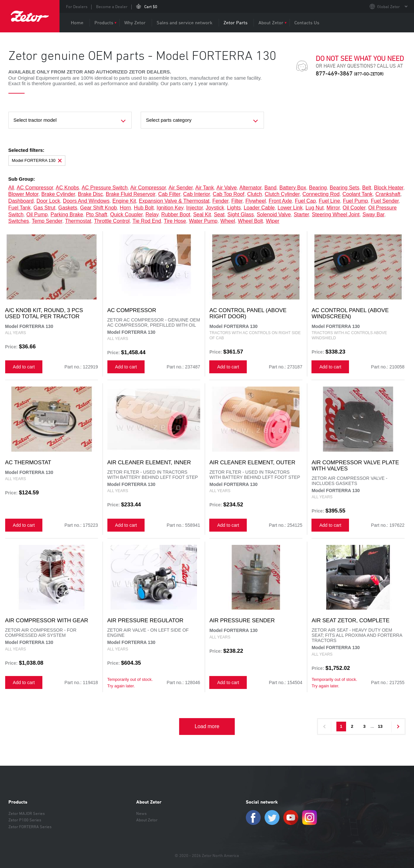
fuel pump (355, 201)
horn (125, 208)
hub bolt (144, 208)
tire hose (175, 221)
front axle (280, 201)
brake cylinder (58, 194)
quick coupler (126, 214)
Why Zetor (135, 23)
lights (234, 208)
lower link (290, 208)
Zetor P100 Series (25, 820)
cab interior (196, 194)
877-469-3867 (350, 73)
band (270, 188)
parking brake (67, 214)
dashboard (21, 201)
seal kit (202, 214)
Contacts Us (307, 23)
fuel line (329, 201)
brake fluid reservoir (131, 194)
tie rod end (147, 221)
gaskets (68, 208)
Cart (151, 6)
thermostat (78, 221)
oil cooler (354, 208)
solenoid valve (274, 214)
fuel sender (385, 201)
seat (219, 214)
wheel (228, 221)
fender (220, 201)
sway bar (374, 214)
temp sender (47, 221)
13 (380, 726)
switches (19, 221)
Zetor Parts (235, 23)
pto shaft (97, 214)
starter (301, 214)
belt (367, 188)
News (141, 813)
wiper (273, 221)
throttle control (112, 221)
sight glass (241, 214)
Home (77, 23)
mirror (333, 208)
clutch (254, 194)
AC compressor (35, 188)
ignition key (170, 208)
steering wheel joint (336, 214)
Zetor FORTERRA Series (30, 827)
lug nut (315, 208)
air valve (227, 188)
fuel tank (20, 208)
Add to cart (24, 367)
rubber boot (176, 214)
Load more (207, 726)
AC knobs (67, 188)
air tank (205, 188)
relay (152, 214)
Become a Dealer (112, 6)
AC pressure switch (104, 188)
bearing (318, 188)
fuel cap (305, 201)
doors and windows (86, 201)
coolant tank (358, 194)
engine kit (124, 201)
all (11, 188)
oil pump (37, 214)
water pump (203, 221)
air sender (181, 188)
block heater (389, 188)
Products (104, 23)
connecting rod (321, 194)
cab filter (169, 194)
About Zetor (271, 23)
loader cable (259, 208)
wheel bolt (251, 221)
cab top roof (229, 194)
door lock (48, 201)
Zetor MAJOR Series (27, 813)
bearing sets (344, 188)
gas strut (45, 208)
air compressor (148, 188)
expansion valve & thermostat (174, 201)
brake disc (90, 194)
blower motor (23, 194)
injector (195, 208)
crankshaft (388, 194)
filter (237, 201)
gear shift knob (99, 208)
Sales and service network (185, 23)
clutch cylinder (282, 194)
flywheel (256, 201)
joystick (215, 208)
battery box (293, 188)
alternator (250, 188)
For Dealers (77, 6)
